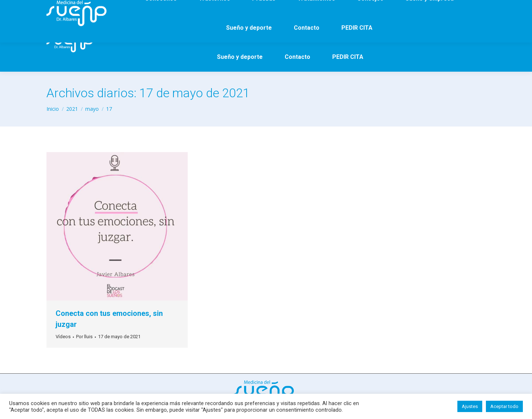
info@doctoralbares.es (162, 7)
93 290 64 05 (67, 7)
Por (84, 337)
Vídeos (63, 337)
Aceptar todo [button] (504, 406)
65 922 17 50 (109, 7)
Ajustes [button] (470, 406)
